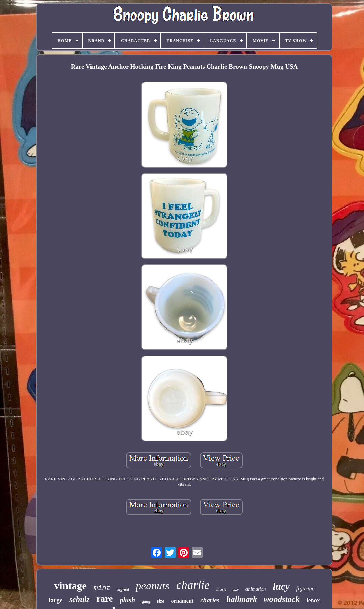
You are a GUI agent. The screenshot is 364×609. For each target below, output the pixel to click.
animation (256, 589)
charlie (193, 585)
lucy (281, 586)
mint (102, 588)
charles (210, 600)
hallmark (242, 599)
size (161, 601)
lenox (313, 600)
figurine (306, 589)
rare (105, 599)
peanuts (153, 586)
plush (127, 600)
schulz (79, 599)
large (56, 600)
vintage (71, 586)
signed (123, 589)
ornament (182, 601)
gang (146, 601)
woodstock (282, 599)
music (222, 589)
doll (236, 590)
